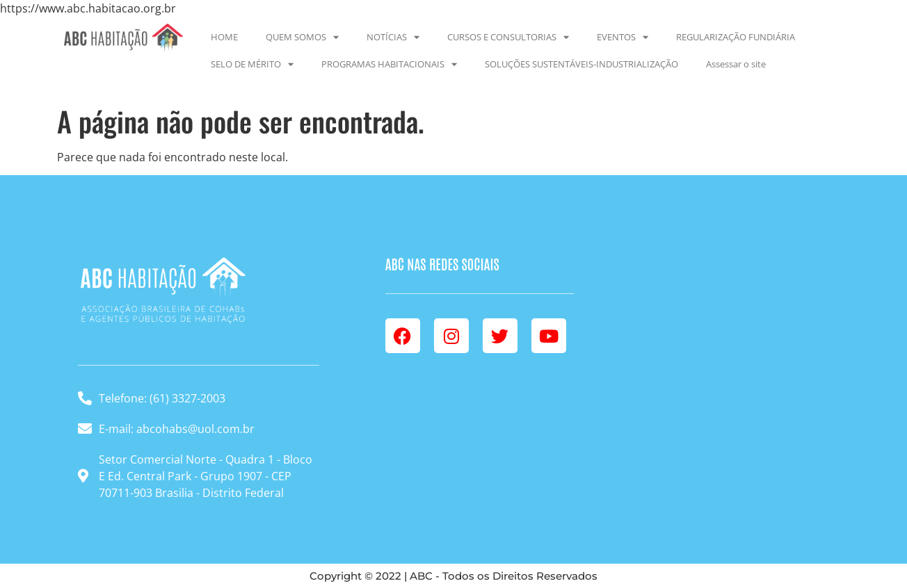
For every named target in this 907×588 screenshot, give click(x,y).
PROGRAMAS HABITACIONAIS (389, 64)
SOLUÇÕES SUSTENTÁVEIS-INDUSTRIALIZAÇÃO (581, 64)
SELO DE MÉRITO (252, 64)
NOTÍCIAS (393, 37)
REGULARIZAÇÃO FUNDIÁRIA (736, 37)
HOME (224, 37)
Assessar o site (736, 64)
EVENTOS (623, 37)
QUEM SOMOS (302, 37)
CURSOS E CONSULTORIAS (508, 37)
